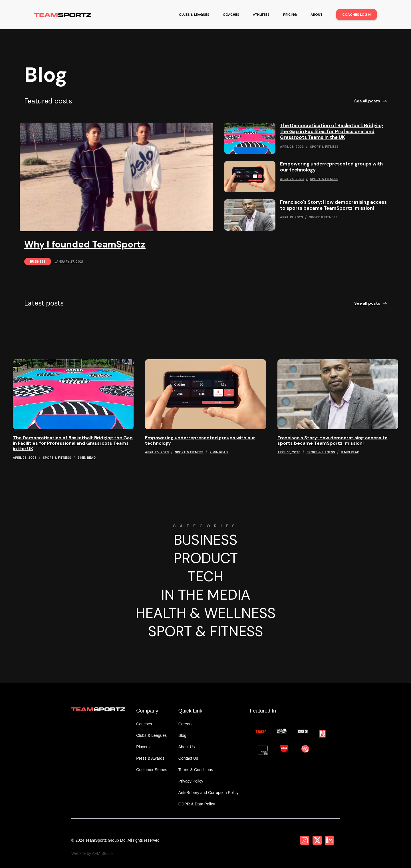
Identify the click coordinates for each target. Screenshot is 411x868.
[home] (63, 15)
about (317, 15)
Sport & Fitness (206, 631)
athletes (261, 15)
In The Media (206, 595)
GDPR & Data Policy (197, 804)
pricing (290, 15)
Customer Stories (152, 770)
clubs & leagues (194, 15)
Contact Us (188, 758)
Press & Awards (150, 758)
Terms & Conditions (196, 770)
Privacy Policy (191, 781)
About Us (187, 747)
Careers (186, 724)
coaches (231, 15)
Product (206, 558)
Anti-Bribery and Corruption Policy (208, 793)
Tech (205, 576)
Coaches (144, 724)
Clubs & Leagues (151, 735)
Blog (182, 735)
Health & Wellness (206, 613)
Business (205, 540)
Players (143, 747)
